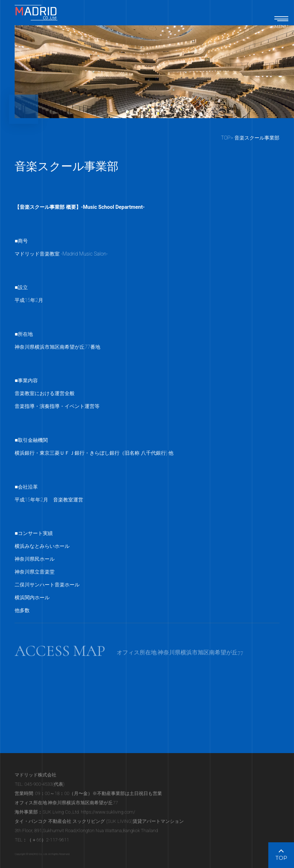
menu (281, 26)
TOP (226, 138)
